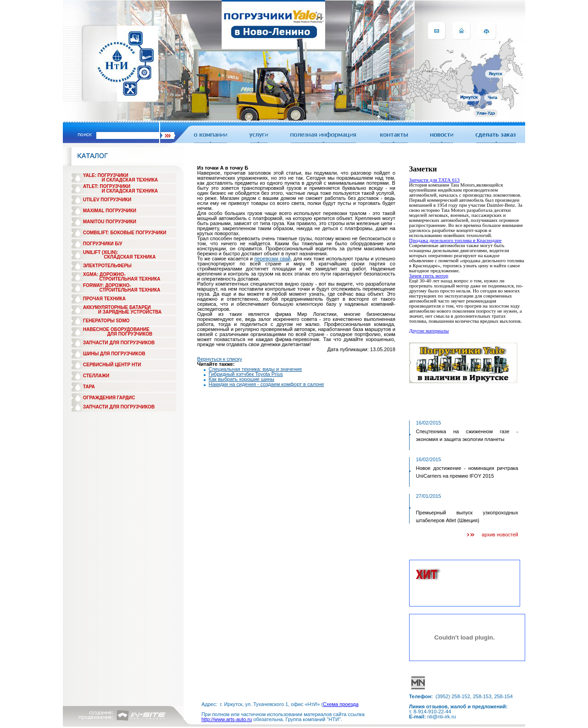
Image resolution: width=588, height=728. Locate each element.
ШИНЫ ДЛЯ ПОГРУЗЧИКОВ (114, 354)
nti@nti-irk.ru (441, 717)
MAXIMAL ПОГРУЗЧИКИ (110, 211)
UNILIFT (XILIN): (101, 252)
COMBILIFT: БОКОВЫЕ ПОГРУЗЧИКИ (125, 233)
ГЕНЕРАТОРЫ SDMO (106, 321)
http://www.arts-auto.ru (227, 719)
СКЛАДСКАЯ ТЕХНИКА (130, 257)
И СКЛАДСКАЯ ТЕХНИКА (130, 180)
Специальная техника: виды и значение (255, 369)
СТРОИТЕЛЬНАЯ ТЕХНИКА (130, 279)
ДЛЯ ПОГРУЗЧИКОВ (130, 334)
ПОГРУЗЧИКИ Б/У (103, 244)
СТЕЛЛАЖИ (96, 376)
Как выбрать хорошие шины (241, 379)
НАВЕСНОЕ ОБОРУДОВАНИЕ (116, 329)
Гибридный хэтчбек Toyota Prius (246, 374)
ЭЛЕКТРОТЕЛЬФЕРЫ (107, 266)
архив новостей (500, 535)
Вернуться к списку (220, 359)
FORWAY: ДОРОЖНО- (107, 285)
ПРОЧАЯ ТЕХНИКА (104, 299)
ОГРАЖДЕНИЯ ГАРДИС (109, 398)
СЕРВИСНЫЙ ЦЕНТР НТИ (112, 365)
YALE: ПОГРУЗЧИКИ (106, 175)
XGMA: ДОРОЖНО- (104, 274)
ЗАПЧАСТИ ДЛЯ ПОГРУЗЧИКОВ (119, 343)
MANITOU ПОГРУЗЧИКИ (110, 222)
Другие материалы (429, 331)
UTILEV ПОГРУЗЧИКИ (107, 200)
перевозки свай (273, 259)
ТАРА (89, 387)
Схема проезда (341, 704)
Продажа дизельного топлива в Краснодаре (455, 240)
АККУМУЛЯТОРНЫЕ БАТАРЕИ (117, 307)
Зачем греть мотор (429, 276)
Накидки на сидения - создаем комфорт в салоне (266, 384)
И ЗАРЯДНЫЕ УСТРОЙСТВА (130, 312)
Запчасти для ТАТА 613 (434, 180)
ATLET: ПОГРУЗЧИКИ (107, 186)
